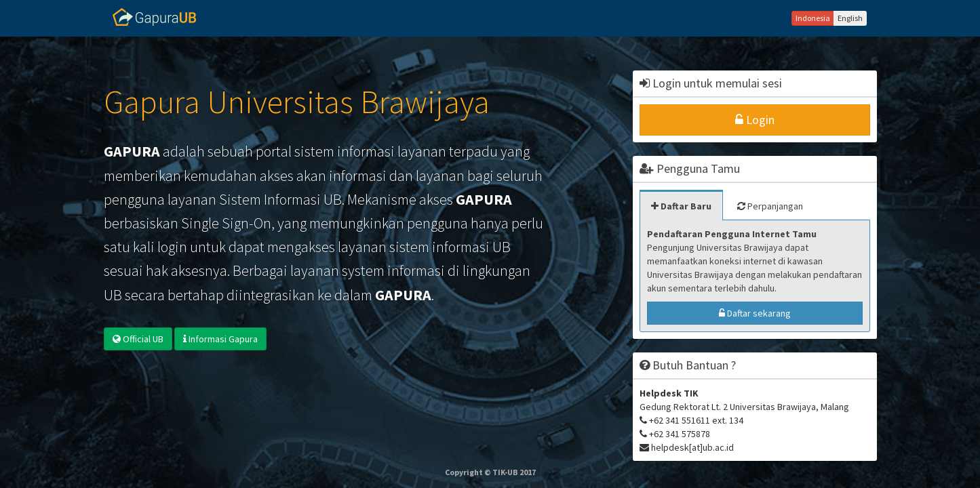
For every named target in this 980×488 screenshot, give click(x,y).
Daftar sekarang (755, 313)
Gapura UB (155, 17)
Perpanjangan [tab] (770, 206)
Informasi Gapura (220, 339)
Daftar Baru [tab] (681, 206)
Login (755, 120)
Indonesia (813, 18)
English (850, 18)
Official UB (138, 339)
